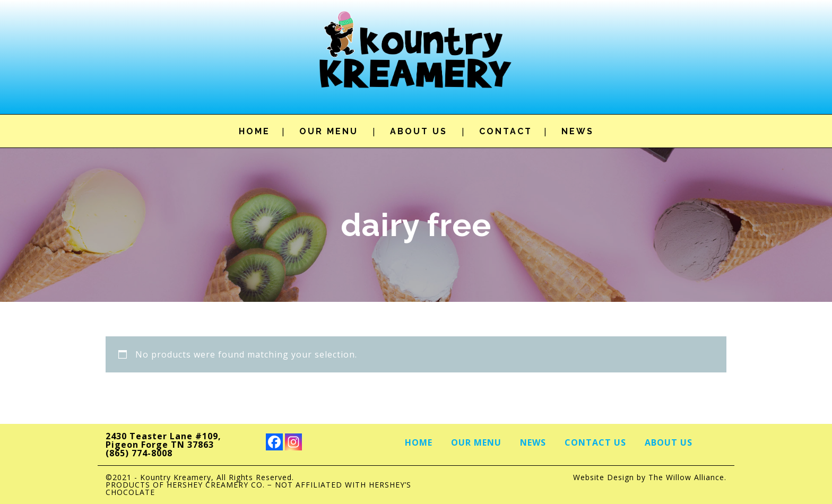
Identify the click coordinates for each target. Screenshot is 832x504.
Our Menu (476, 442)
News (533, 442)
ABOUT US (419, 131)
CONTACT (506, 131)
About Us (669, 442)
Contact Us (595, 442)
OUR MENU (329, 131)
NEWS (578, 131)
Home (419, 442)
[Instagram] (293, 442)
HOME (254, 131)
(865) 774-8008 (139, 453)
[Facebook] (274, 442)
